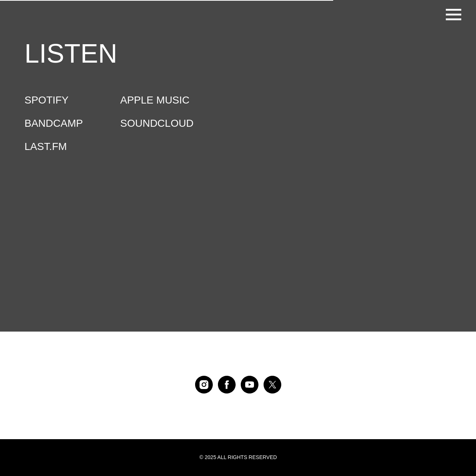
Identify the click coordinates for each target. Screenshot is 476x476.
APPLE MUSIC (155, 100)
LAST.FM (46, 146)
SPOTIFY (47, 100)
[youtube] (250, 385)
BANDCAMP (54, 123)
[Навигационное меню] (454, 15)
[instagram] (204, 385)
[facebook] (227, 385)
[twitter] (272, 385)
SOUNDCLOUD (157, 123)
